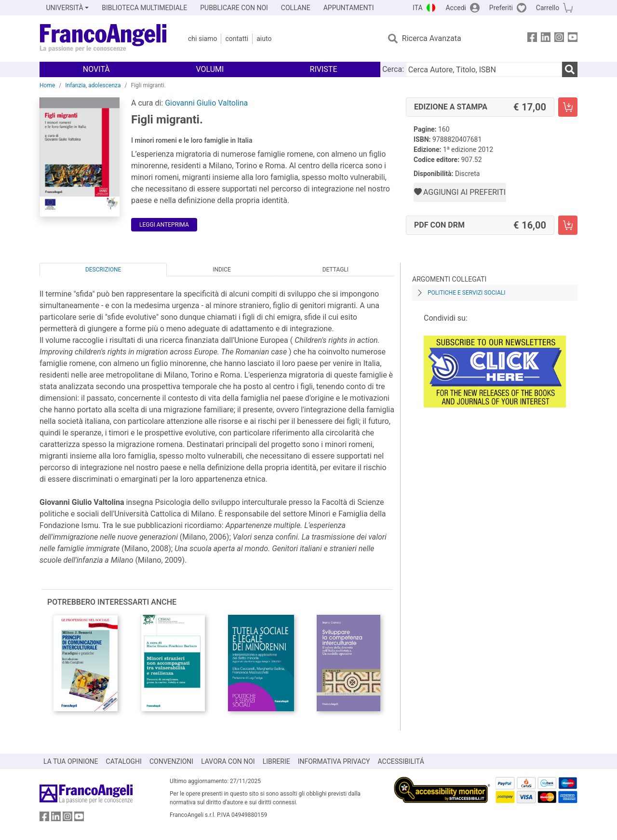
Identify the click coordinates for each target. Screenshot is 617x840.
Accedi (456, 8)
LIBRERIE (276, 761)
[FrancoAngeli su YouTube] (573, 39)
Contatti (237, 39)
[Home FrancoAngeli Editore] (103, 39)
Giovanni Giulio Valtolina (206, 103)
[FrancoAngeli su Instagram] (559, 39)
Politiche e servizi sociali (466, 293)
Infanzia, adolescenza (93, 85)
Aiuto (264, 39)
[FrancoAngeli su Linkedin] (546, 39)
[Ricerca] (570, 69)
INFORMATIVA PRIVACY (334, 761)
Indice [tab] (222, 270)
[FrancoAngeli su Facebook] (532, 39)
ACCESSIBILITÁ (401, 761)
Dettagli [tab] (335, 270)
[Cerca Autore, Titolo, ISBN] (484, 69)
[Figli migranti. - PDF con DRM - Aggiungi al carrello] (568, 225)
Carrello (548, 8)
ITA (418, 8)
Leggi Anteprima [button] (164, 225)
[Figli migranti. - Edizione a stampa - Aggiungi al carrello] (568, 107)
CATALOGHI (124, 761)
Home (47, 85)
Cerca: (393, 69)
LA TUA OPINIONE (71, 761)
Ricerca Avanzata (432, 38)
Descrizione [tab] (103, 270)
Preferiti (501, 8)
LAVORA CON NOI (228, 761)
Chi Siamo (202, 39)
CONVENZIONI (171, 761)
